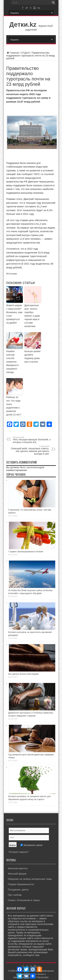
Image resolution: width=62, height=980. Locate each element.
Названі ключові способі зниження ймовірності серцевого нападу (13, 362)
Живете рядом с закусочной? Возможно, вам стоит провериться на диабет (14, 314)
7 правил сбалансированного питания (26, 552)
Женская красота (18, 868)
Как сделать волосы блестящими (23, 674)
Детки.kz (23, 24)
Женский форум (17, 874)
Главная (13, 53)
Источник (12, 274)
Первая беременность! (21, 884)
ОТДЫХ (25, 53)
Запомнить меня (31, 845)
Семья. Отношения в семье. (24, 900)
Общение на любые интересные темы (30, 879)
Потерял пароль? (19, 852)
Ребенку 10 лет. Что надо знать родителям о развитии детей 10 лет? (14, 406)
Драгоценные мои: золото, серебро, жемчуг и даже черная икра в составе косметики (32, 316)
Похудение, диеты (18, 890)
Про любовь (15, 895)
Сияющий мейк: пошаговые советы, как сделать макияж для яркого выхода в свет (29, 450)
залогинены (33, 467)
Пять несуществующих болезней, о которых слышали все (33, 440)
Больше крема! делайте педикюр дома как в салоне (33, 356)
